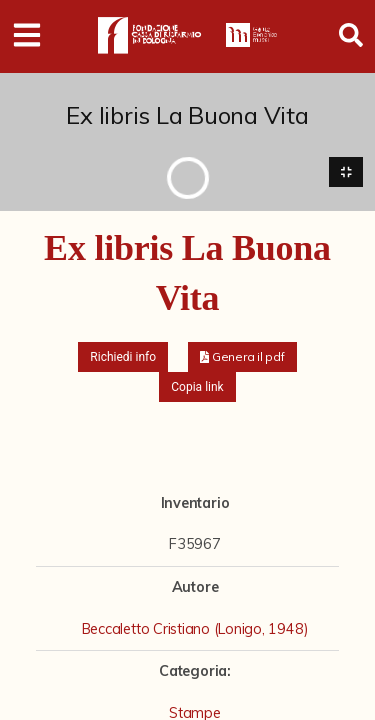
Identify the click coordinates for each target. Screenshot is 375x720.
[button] (242, 357)
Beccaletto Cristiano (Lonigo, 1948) (195, 629)
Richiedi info (123, 357)
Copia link (197, 387)
